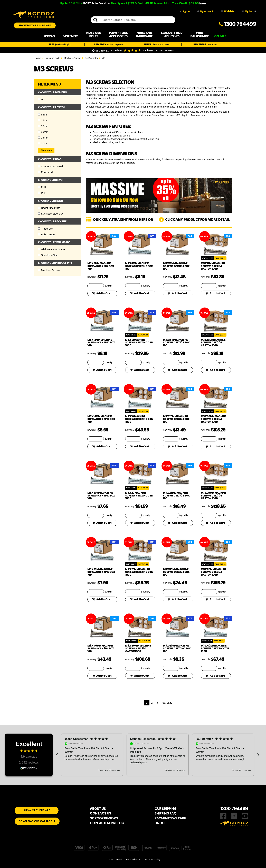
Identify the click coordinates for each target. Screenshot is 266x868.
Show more (46, 150)
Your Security (152, 860)
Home (38, 58)
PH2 (42, 193)
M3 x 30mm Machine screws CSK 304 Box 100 (176, 572)
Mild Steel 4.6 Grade (51, 249)
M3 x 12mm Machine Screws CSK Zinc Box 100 (101, 343)
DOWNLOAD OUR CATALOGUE (37, 821)
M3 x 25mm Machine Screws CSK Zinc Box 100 (101, 572)
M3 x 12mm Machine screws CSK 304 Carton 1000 (213, 266)
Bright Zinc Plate (49, 208)
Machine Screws (73, 58)
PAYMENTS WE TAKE (170, 818)
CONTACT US (101, 813)
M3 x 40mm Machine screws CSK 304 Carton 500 (138, 648)
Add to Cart (102, 293)
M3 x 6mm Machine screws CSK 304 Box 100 (101, 266)
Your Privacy (133, 860)
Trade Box (45, 229)
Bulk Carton (46, 234)
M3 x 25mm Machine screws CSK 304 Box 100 (176, 495)
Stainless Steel (48, 255)
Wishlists (227, 11)
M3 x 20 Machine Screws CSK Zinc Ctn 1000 (139, 495)
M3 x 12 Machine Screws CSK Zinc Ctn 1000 (139, 343)
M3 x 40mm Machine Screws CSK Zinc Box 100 (177, 648)
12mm (43, 120)
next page (167, 703)
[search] (97, 20)
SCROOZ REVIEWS (104, 818)
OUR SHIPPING (165, 809)
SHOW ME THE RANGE (37, 810)
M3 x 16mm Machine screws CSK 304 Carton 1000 (213, 343)
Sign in (184, 11)
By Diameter (92, 58)
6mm (42, 115)
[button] (57, 755)
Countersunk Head (50, 166)
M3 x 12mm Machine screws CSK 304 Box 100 (176, 266)
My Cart (248, 11)
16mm (43, 126)
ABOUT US (98, 809)
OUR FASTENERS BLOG (107, 823)
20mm (43, 132)
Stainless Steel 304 (51, 214)
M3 (103, 58)
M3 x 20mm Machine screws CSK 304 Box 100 (176, 419)
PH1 (42, 187)
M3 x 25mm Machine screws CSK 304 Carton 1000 (213, 495)
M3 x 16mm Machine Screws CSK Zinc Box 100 (101, 419)
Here (203, 3)
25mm (43, 138)
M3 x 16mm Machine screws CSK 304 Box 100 (176, 343)
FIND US (160, 823)
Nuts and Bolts (52, 58)
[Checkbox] (39, 99)
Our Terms (115, 860)
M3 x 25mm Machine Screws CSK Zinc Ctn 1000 (139, 572)
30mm (43, 143)
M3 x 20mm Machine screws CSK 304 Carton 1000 (213, 419)
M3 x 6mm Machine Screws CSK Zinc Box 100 (139, 266)
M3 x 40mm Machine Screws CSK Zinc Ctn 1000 (215, 648)
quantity (108, 286)
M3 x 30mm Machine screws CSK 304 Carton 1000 (214, 572)
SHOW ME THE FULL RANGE (35, 25)
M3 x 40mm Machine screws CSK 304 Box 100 (101, 648)
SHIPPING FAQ (165, 813)
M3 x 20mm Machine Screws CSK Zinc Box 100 (101, 495)
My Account (205, 11)
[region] (158, 755)
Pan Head (45, 172)
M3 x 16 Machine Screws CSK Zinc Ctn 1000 (139, 419)
